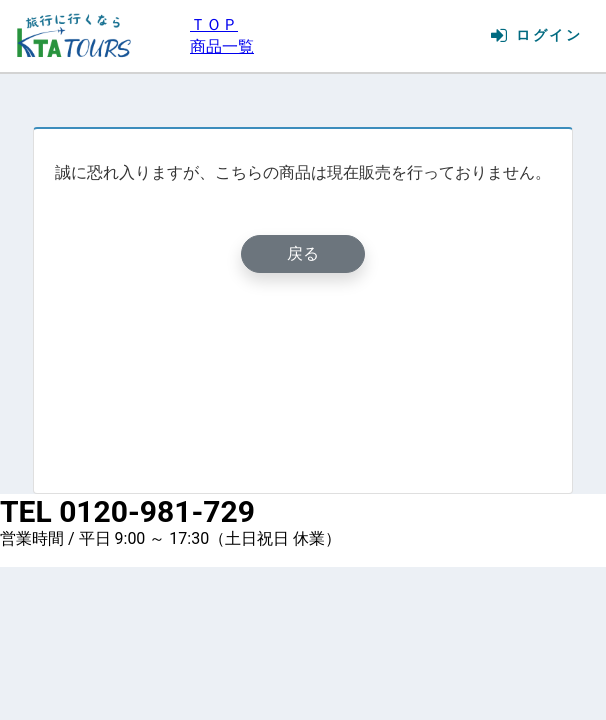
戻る (303, 253)
